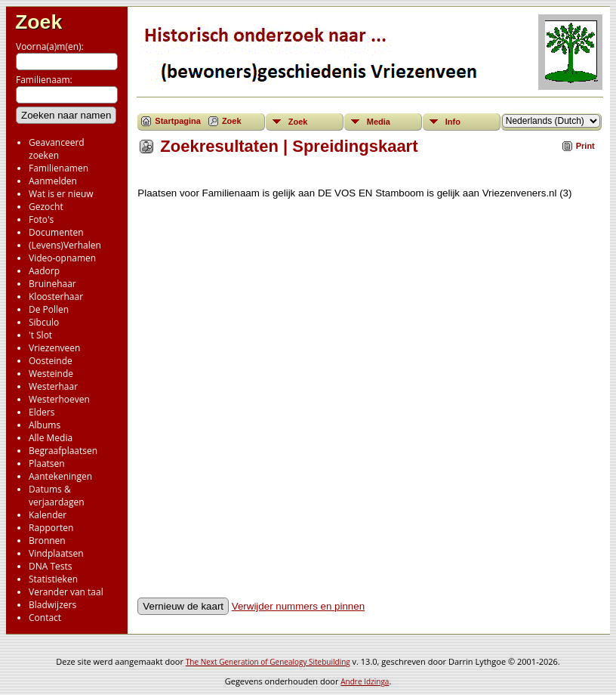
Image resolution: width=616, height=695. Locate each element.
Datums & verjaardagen (57, 496)
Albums (45, 425)
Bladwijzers (52, 605)
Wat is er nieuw (61, 194)
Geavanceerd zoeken (57, 149)
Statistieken (53, 579)
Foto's (41, 219)
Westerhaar (53, 386)
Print (585, 146)
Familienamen (59, 168)
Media (379, 122)
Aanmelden (53, 181)
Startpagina (178, 121)
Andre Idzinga (365, 681)
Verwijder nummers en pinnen (298, 606)
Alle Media (51, 438)
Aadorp (44, 271)
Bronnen (47, 541)
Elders (42, 412)
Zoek (38, 22)
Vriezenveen (54, 348)
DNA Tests (51, 566)
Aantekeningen (60, 476)
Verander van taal (66, 592)
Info (453, 122)
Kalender (48, 515)
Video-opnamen (62, 258)
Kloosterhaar (56, 297)
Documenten (56, 232)
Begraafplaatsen (63, 451)
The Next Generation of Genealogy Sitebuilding (268, 662)
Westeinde (51, 374)
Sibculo (44, 322)
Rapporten (51, 528)
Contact (45, 618)
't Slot (40, 335)
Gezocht (46, 207)
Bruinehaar (52, 284)
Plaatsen (47, 463)
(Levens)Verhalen (65, 245)
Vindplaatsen (56, 553)
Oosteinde (51, 361)
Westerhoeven (59, 399)
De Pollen (49, 309)
